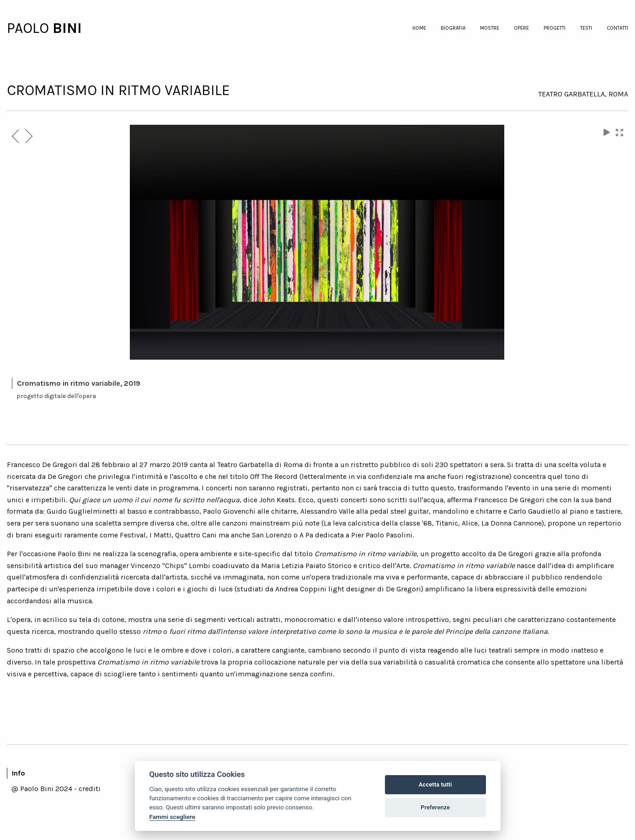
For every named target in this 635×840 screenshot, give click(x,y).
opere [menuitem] (521, 28)
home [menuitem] (419, 28)
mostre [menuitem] (490, 28)
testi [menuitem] (586, 28)
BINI (67, 28)
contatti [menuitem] (617, 28)
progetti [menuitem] (555, 28)
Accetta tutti (435, 784)
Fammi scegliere (173, 817)
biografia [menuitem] (453, 28)
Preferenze (435, 807)
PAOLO (30, 28)
